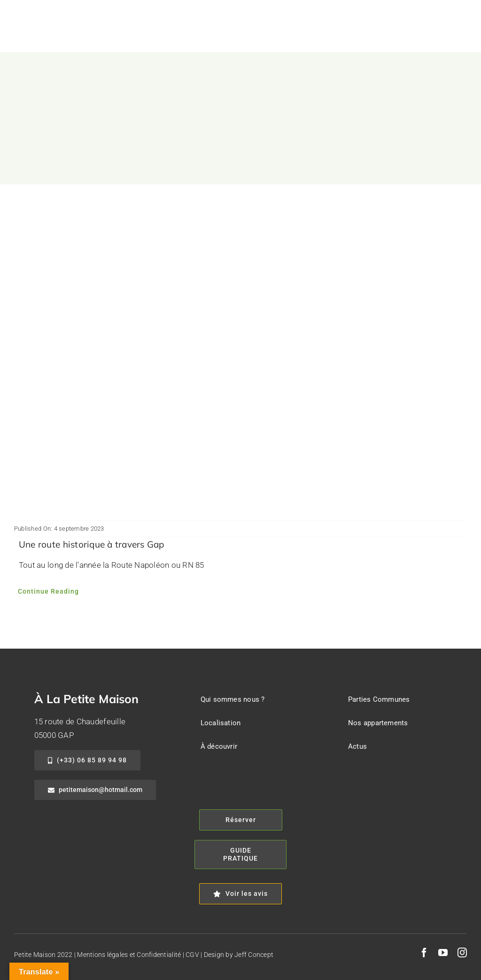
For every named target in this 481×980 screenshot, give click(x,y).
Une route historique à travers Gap (92, 544)
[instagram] (462, 953)
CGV (192, 955)
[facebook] (424, 953)
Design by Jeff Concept (239, 955)
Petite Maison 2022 (43, 955)
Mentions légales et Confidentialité (129, 955)
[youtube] (443, 953)
